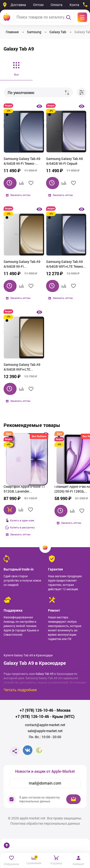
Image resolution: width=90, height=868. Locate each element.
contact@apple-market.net (45, 725)
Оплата (57, 5)
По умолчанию (21, 92)
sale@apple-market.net (45, 731)
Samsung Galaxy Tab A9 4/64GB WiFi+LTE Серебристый (22, 367)
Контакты (77, 5)
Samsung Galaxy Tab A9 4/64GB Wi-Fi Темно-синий (22, 162)
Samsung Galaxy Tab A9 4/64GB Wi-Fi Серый (64, 161)
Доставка (18, 5)
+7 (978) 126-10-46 (36, 710)
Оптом (38, 5)
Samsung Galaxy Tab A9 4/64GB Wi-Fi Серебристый (22, 265)
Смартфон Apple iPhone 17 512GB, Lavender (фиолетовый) (24, 489)
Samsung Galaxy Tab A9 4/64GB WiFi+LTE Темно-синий (65, 265)
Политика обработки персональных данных (45, 824)
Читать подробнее (20, 690)
